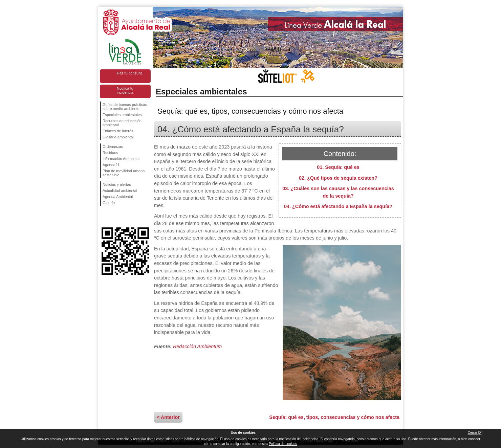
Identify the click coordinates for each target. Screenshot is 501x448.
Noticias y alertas (117, 184)
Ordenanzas (113, 147)
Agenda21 (111, 165)
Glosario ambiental (118, 137)
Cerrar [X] (475, 433)
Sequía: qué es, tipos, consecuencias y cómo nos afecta (334, 417)
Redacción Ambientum (197, 346)
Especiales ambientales (122, 115)
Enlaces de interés (118, 131)
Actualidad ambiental (120, 191)
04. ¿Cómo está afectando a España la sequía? (338, 206)
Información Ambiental (121, 159)
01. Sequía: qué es (338, 167)
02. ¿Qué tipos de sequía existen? (338, 178)
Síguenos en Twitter (115, 217)
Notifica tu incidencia (125, 90)
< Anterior (168, 417)
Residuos (110, 153)
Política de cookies (283, 444)
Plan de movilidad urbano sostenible (124, 173)
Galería (109, 203)
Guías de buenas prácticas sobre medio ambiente (125, 107)
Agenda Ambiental (118, 197)
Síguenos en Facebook (104, 217)
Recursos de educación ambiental (122, 123)
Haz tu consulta (130, 73)
